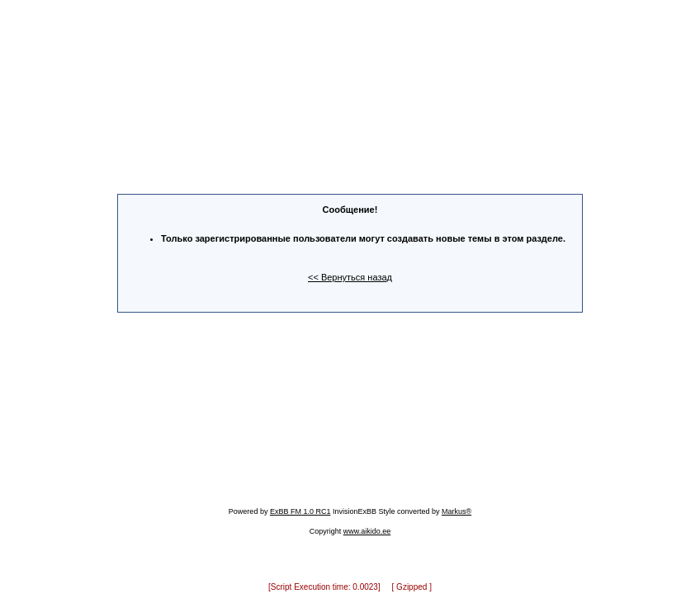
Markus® (456, 504)
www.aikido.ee (367, 524)
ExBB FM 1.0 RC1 (300, 504)
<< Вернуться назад (350, 274)
